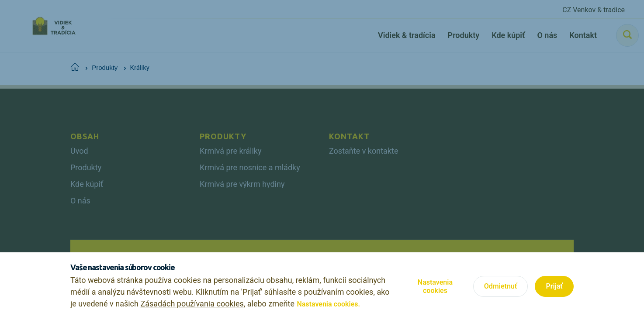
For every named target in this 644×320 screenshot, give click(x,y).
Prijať (554, 286)
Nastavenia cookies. (328, 304)
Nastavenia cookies (435, 286)
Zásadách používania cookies (192, 304)
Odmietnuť (501, 286)
